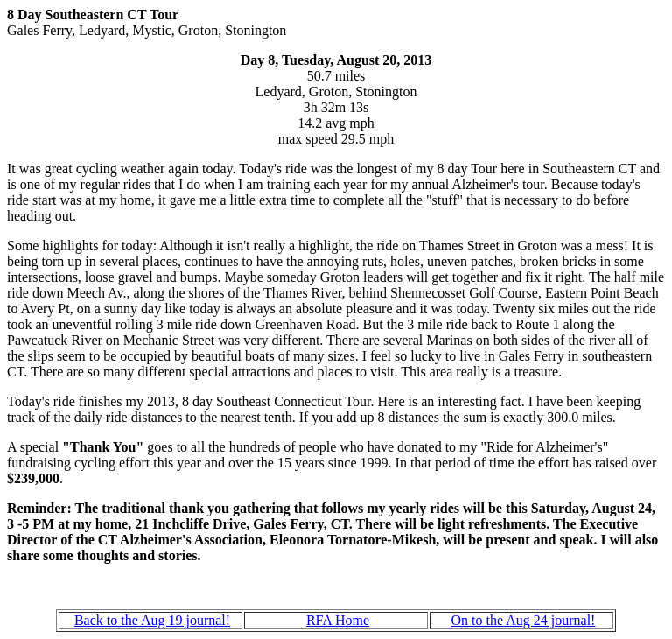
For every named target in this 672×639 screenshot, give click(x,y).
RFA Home (338, 620)
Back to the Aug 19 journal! (152, 620)
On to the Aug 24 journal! (524, 620)
